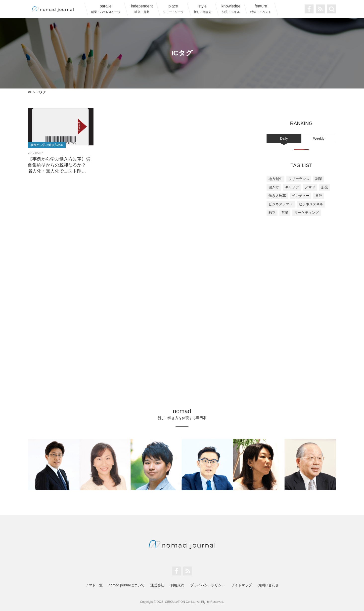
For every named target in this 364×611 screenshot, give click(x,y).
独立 (272, 213)
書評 (319, 196)
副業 (319, 179)
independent (142, 9)
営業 (285, 213)
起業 (325, 187)
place (173, 9)
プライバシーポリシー (208, 585)
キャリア (292, 187)
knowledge (231, 9)
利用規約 (177, 585)
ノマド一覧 (94, 585)
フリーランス (299, 179)
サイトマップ (241, 585)
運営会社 (157, 585)
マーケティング (307, 213)
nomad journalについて (127, 585)
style (203, 9)
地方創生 (275, 179)
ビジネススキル (311, 204)
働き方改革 (277, 196)
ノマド (310, 187)
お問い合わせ (268, 585)
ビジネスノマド (281, 204)
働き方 (274, 187)
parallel (106, 9)
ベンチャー (301, 196)
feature (261, 9)
